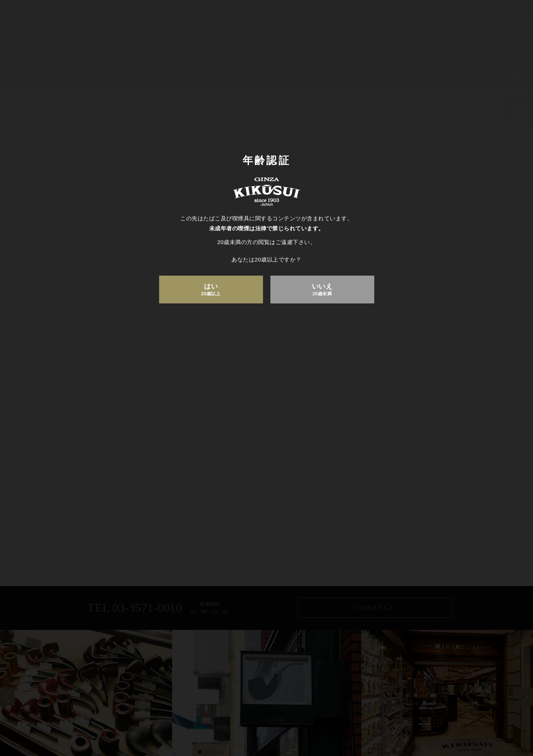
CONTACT (375, 608)
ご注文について (344, 721)
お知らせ (213, 721)
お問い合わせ (293, 721)
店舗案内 (250, 721)
